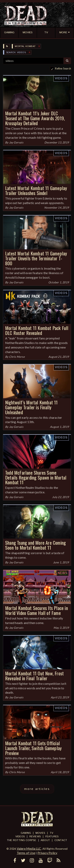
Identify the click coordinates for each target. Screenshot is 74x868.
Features (52, 837)
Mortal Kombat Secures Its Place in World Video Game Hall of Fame (37, 610)
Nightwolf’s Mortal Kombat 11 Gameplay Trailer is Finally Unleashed (31, 407)
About (45, 840)
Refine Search (63, 68)
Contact (61, 840)
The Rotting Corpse (22, 840)
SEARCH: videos (16, 52)
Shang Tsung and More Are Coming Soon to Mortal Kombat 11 (35, 545)
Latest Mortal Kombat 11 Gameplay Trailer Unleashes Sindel (36, 190)
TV (52, 833)
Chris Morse (17, 357)
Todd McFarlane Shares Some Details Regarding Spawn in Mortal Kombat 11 (36, 477)
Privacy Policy (47, 853)
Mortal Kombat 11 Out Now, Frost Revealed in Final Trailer (34, 676)
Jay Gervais (16, 142)
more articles (37, 789)
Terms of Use (26, 853)
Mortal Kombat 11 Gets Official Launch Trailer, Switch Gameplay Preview (33, 748)
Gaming (26, 833)
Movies (40, 833)
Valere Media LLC (29, 848)
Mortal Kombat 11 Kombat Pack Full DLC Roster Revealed (37, 330)
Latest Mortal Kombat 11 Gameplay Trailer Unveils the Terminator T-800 (36, 258)
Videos (61, 78)
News (63, 573)
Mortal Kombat (25, 46)
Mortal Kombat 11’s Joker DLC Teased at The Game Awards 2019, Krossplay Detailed (35, 118)
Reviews (35, 837)
